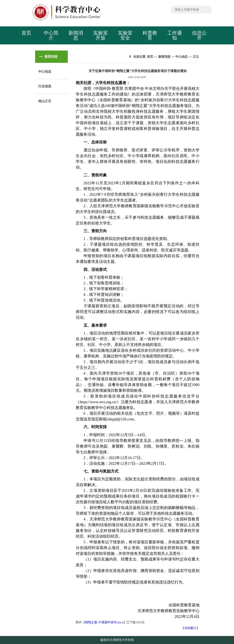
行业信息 (45, 86)
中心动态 (45, 71)
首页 (26, 33)
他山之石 (45, 101)
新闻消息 (76, 35)
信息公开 (199, 35)
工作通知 (175, 35)
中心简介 (51, 35)
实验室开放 (100, 35)
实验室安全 (125, 35)
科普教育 (150, 35)
